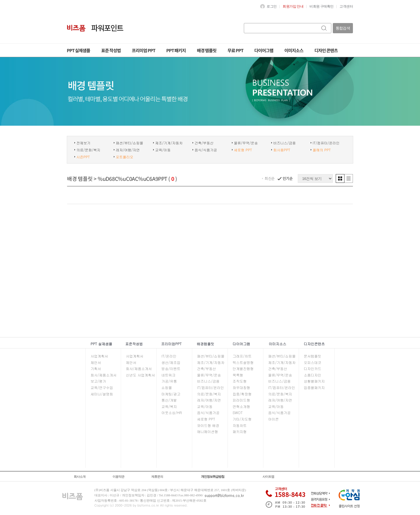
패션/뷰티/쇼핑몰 (129, 143)
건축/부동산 (204, 143)
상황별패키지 (314, 381)
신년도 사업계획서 (141, 375)
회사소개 (80, 477)
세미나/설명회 (102, 394)
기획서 (96, 368)
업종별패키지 (314, 387)
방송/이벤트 (171, 368)
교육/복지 (169, 406)
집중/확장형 (242, 394)
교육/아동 (163, 150)
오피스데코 (313, 362)
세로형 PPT (206, 419)
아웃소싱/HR (172, 412)
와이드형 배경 (208, 425)
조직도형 (240, 381)
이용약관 (118, 477)
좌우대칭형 (242, 387)
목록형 (238, 375)
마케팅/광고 (171, 394)
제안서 (96, 362)
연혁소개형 (242, 406)
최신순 (270, 178)
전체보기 (83, 143)
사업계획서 (99, 356)
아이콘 (274, 419)
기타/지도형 (242, 419)
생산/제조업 (171, 362)
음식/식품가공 (206, 150)
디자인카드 (313, 368)
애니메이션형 (208, 431)
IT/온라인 (169, 356)
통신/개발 (169, 400)
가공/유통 (169, 381)
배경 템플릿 (80, 178)
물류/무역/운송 (246, 143)
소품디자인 (313, 375)
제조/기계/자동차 (169, 143)
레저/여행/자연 (128, 150)
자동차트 (240, 425)
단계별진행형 (243, 368)
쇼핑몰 (167, 387)
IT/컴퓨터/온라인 (326, 143)
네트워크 (169, 375)
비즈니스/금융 (285, 143)
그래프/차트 (242, 356)
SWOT (238, 412)
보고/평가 (98, 381)
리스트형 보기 (349, 178)
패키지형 (240, 431)
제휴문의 (157, 477)
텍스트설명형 (243, 362)
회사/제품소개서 (104, 375)
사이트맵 (268, 477)
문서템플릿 (313, 356)
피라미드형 (242, 400)
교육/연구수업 (102, 387)
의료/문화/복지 (88, 150)
